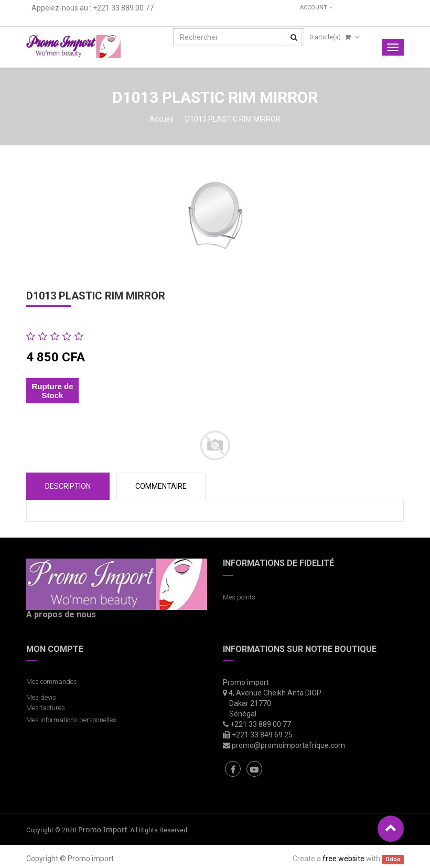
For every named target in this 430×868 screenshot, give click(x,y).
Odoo (393, 859)
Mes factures (46, 708)
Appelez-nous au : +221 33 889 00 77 (93, 8)
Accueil (162, 119)
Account (316, 8)
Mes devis (41, 697)
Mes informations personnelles (73, 720)
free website (343, 859)
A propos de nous (61, 614)
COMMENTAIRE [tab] (161, 486)
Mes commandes (52, 682)
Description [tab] (68, 486)
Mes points (239, 597)
